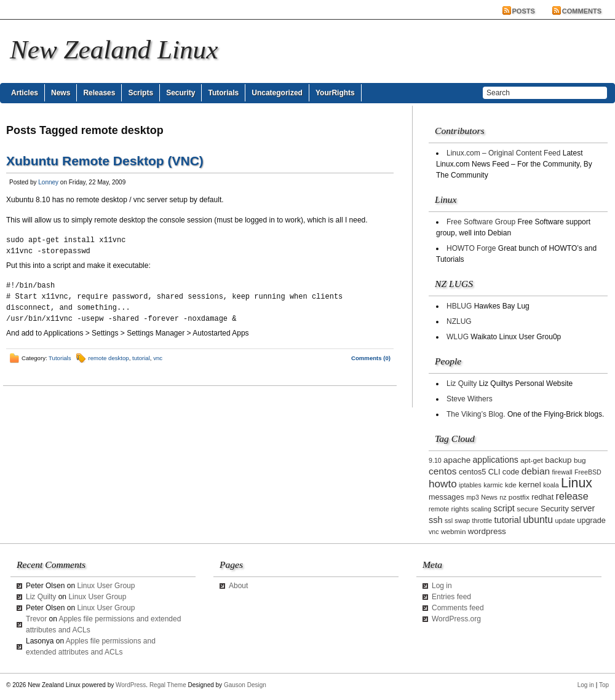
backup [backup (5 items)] (558, 460)
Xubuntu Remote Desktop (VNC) (105, 161)
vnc (158, 358)
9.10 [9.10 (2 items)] (435, 460)
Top (604, 685)
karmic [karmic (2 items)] (493, 485)
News (61, 93)
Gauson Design (245, 685)
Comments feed (458, 608)
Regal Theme (168, 685)
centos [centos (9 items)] (443, 471)
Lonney (48, 182)
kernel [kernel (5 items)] (530, 485)
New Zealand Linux (114, 49)
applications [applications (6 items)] (496, 460)
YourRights (335, 93)
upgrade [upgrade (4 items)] (591, 521)
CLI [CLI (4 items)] (494, 472)
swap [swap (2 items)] (462, 521)
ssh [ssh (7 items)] (436, 520)
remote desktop (109, 358)
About (238, 586)
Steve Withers (470, 399)
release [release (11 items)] (572, 496)
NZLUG (459, 321)
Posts (524, 11)
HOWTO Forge (471, 248)
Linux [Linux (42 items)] (577, 483)
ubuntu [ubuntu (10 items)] (538, 520)
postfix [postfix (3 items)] (519, 497)
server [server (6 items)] (583, 508)
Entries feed (451, 597)
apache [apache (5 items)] (457, 460)
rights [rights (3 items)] (460, 509)
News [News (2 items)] (489, 497)
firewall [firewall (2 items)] (562, 472)
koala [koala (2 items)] (551, 485)
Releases (99, 93)
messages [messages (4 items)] (446, 497)
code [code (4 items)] (511, 472)
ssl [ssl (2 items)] (449, 521)
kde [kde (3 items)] (511, 485)
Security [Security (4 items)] (555, 509)
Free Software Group (481, 222)
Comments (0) (371, 358)
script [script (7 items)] (504, 508)
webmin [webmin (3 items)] (454, 531)
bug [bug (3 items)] (580, 460)
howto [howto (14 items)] (443, 484)
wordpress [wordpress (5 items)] (487, 531)
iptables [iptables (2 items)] (470, 485)
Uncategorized (277, 93)
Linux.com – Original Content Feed (503, 153)
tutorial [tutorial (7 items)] (508, 520)
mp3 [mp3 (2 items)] (473, 497)
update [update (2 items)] (565, 521)
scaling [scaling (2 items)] (481, 509)
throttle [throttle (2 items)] (482, 521)
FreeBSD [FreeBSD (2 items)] (588, 472)
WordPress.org (456, 619)
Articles (25, 93)
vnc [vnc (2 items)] (434, 532)
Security (181, 93)
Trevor (36, 619)
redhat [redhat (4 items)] (542, 497)
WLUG (458, 337)
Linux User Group (106, 586)
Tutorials (223, 93)
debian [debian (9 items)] (536, 471)
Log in (442, 586)
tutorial (141, 358)
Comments (582, 11)
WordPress (131, 685)
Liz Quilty (462, 383)
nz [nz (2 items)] (503, 497)
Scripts (141, 93)
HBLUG (459, 306)
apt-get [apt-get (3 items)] (532, 460)
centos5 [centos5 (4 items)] (472, 472)
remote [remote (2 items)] (439, 509)
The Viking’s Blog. (476, 414)
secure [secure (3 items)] (527, 509)
